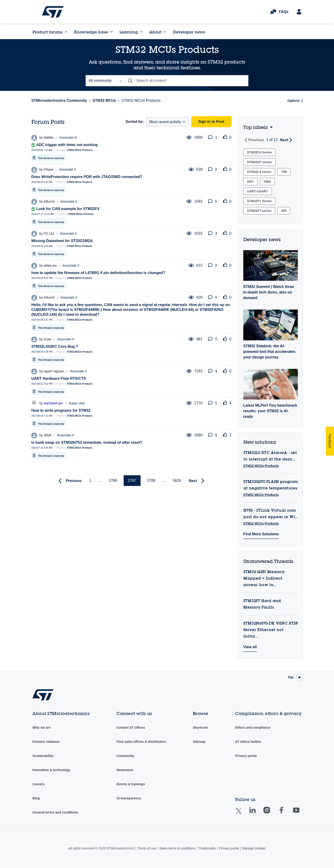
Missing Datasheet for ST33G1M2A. (63, 241)
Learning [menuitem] (129, 32)
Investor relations (46, 742)
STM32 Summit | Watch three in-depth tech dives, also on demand (269, 292)
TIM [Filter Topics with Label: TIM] (284, 172)
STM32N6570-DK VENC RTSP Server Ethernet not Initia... (271, 630)
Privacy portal (246, 756)
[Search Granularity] (105, 81)
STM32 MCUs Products (79, 150)
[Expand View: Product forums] (66, 32)
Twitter (242, 814)
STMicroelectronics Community (53, 12)
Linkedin (257, 813)
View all (250, 647)
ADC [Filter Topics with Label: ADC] (250, 182)
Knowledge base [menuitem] (91, 32)
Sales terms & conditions (177, 848)
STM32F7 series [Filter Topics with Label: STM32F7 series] (259, 211)
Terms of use (147, 848)
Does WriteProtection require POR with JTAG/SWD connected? (87, 177)
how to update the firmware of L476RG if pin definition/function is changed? (98, 273)
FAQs (284, 12)
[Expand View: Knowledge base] (111, 32)
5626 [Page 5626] (177, 480)
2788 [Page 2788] (151, 480)
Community (125, 756)
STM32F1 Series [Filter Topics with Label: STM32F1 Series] (259, 201)
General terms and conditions (55, 812)
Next (284, 140)
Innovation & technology (51, 770)
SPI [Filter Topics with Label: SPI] (284, 211)
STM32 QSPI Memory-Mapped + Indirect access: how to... (264, 579)
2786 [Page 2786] (113, 480)
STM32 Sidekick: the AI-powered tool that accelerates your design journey (269, 352)
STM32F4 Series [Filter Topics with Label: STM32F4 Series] (259, 152)
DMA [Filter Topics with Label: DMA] (267, 182)
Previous (256, 140)
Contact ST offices (131, 728)
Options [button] (294, 101)
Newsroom (125, 770)
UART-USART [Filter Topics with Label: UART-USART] (258, 191)
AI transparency (129, 798)
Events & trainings (131, 784)
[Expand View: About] (165, 32)
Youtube (301, 813)
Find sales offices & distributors (141, 742)
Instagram (271, 813)
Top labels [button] (255, 127)
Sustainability (43, 756)
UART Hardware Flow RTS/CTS (59, 378)
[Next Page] (198, 481)
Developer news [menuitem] (189, 32)
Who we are (42, 728)
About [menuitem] (155, 32)
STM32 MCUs (104, 101)
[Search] (186, 81)
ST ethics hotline (248, 742)
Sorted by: (135, 122)
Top (291, 677)
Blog (36, 798)
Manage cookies (254, 848)
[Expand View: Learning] (141, 32)
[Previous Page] (69, 481)
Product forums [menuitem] (48, 32)
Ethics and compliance (253, 728)
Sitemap (199, 742)
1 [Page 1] (90, 480)
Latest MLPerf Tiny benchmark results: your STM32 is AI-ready (270, 411)
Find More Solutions (261, 534)
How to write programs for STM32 (61, 410)
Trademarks (207, 848)
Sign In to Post (211, 122)
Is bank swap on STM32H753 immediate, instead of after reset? (87, 442)
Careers (39, 784)
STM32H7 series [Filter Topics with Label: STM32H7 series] (259, 162)
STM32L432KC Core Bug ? (55, 346)
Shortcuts (201, 728)
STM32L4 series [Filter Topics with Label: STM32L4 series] (259, 172)
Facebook (286, 813)
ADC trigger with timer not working (67, 145)
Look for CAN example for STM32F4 (68, 209)
